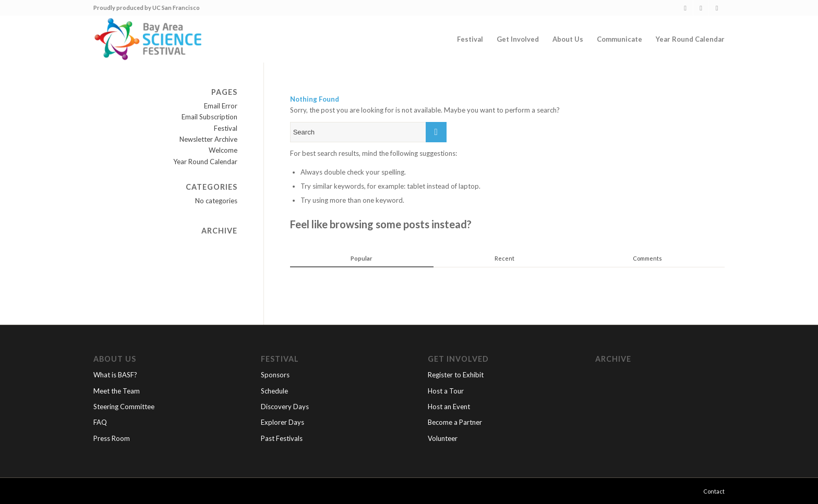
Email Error (221, 106)
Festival (226, 128)
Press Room (112, 438)
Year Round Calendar (205, 162)
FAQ (100, 422)
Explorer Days (282, 422)
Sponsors (275, 375)
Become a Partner (455, 422)
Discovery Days (285, 407)
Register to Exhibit (456, 375)
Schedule (274, 391)
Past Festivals (282, 438)
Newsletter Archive (208, 139)
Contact (714, 491)
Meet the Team (117, 391)
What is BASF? (115, 375)
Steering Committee (124, 407)
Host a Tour (446, 391)
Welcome (223, 150)
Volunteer (443, 438)
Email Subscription (209, 117)
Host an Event (449, 407)
